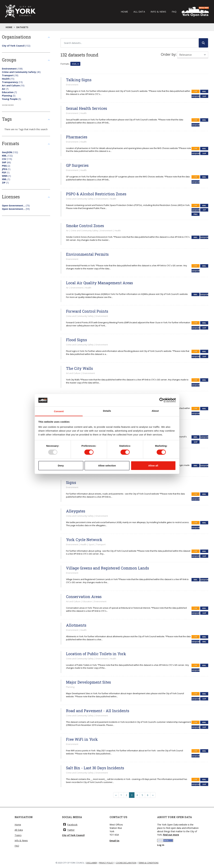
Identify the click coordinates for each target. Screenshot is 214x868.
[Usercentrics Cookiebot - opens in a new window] (162, 400)
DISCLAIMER (92, 863)
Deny (61, 466)
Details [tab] (107, 411)
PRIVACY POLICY (106, 863)
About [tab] (155, 411)
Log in (161, 845)
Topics (18, 835)
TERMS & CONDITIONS (148, 863)
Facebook (70, 825)
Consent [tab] (59, 411)
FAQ (174, 12)
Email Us (114, 841)
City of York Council (73, 835)
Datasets (22, 27)
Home (124, 12)
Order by (168, 54)
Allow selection (107, 466)
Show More (8, 105)
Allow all (153, 466)
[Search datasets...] (130, 43)
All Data (139, 12)
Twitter (69, 830)
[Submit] (203, 43)
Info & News (158, 12)
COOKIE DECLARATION (126, 863)
